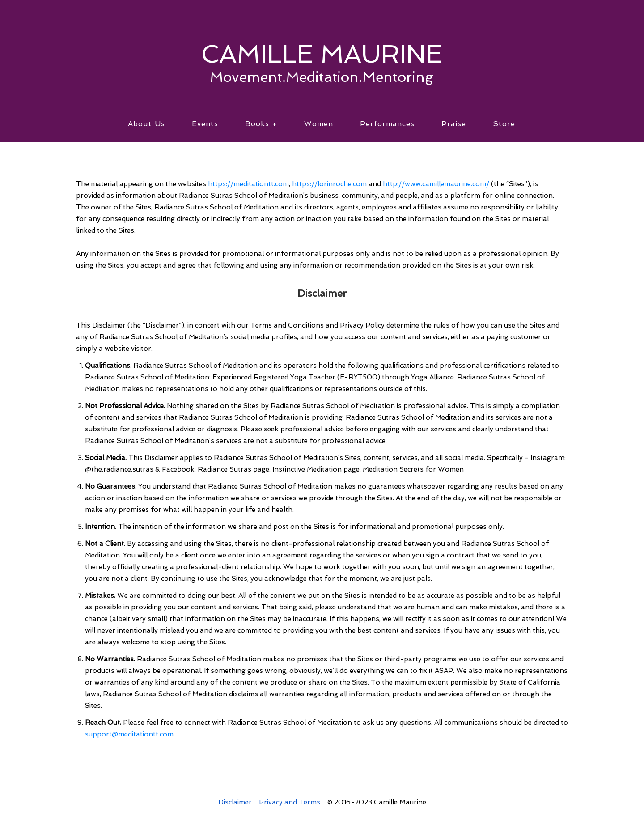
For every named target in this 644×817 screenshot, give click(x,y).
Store (504, 124)
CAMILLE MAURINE (322, 54)
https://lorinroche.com (329, 184)
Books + (261, 124)
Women (319, 124)
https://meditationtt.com (248, 184)
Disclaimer (235, 802)
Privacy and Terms (290, 802)
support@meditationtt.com (129, 734)
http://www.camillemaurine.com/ (436, 184)
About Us (146, 124)
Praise (454, 124)
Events (205, 124)
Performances (387, 124)
